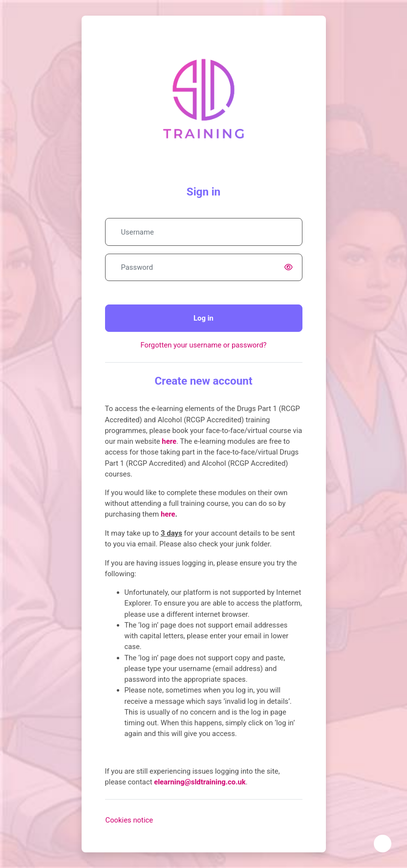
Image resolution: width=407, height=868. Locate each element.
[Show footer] (383, 844)
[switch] (291, 267)
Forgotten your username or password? (203, 345)
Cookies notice (129, 820)
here (168, 514)
